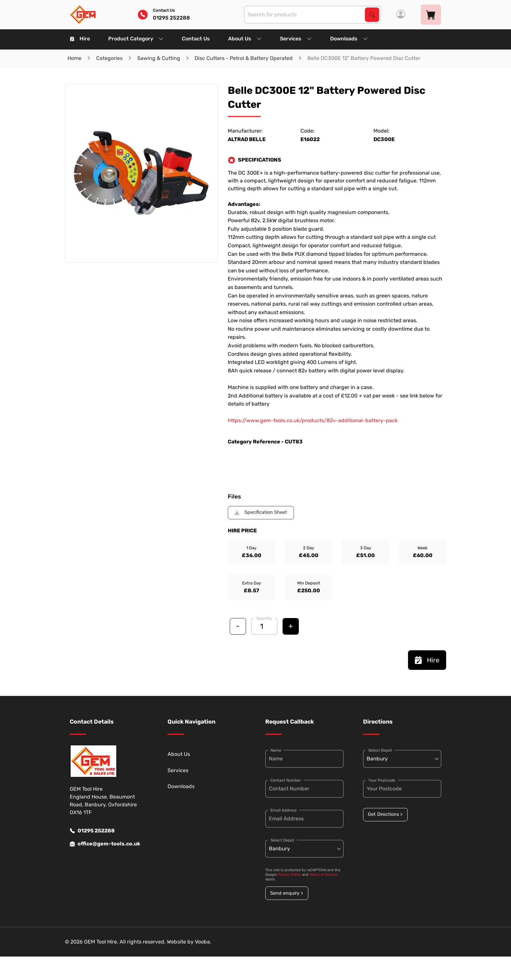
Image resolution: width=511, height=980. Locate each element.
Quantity (264, 618)
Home (74, 58)
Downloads (349, 39)
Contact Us (196, 39)
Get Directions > (385, 814)
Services (296, 39)
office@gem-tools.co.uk (105, 844)
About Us (245, 39)
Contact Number (286, 780)
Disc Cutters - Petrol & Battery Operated (244, 58)
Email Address (284, 810)
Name (276, 750)
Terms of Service (323, 875)
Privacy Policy (289, 875)
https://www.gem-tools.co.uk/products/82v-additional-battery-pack (313, 420)
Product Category (136, 39)
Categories (109, 58)
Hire (80, 39)
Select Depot (282, 840)
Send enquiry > (287, 893)
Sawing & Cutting (159, 58)
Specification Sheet (261, 512)
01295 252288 (92, 831)
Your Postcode (382, 780)
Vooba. (203, 942)
